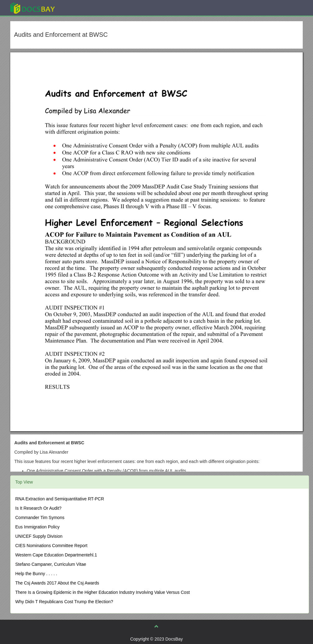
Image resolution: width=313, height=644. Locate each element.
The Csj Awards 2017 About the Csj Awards (57, 583)
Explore (79, 8)
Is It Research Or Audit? (38, 508)
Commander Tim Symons (40, 518)
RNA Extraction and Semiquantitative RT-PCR (60, 499)
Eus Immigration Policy (37, 527)
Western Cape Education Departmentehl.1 (56, 555)
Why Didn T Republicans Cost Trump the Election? (64, 602)
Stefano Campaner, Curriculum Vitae (51, 564)
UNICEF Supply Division (39, 536)
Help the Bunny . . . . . (36, 574)
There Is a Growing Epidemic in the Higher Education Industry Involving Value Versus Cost (103, 592)
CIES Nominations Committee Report (51, 546)
